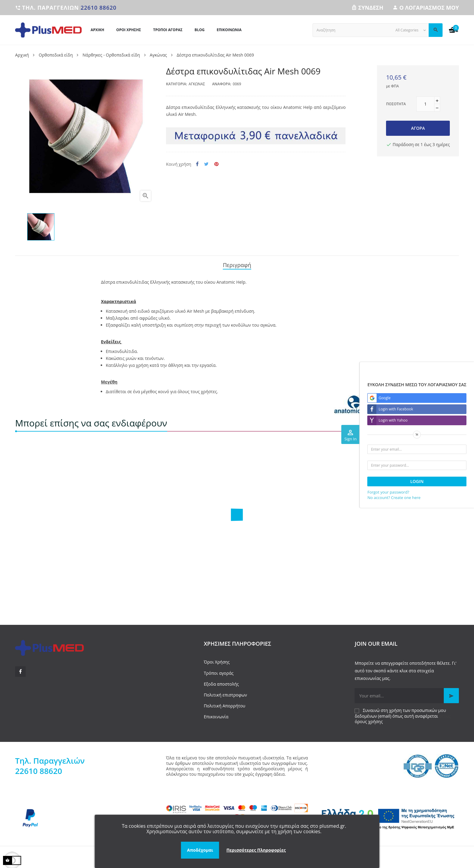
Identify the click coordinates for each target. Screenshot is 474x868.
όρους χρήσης (369, 719)
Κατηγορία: (177, 84)
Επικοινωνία (216, 715)
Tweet (206, 164)
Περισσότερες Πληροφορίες (256, 850)
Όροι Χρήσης (217, 660)
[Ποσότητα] (425, 104)
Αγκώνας (197, 84)
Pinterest (216, 164)
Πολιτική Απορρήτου (224, 704)
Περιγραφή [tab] (237, 264)
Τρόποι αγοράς (219, 671)
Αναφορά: (222, 84)
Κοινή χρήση (197, 164)
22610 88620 (99, 8)
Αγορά (418, 128)
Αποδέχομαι (200, 850)
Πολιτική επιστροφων (225, 693)
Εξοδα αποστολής (221, 682)
